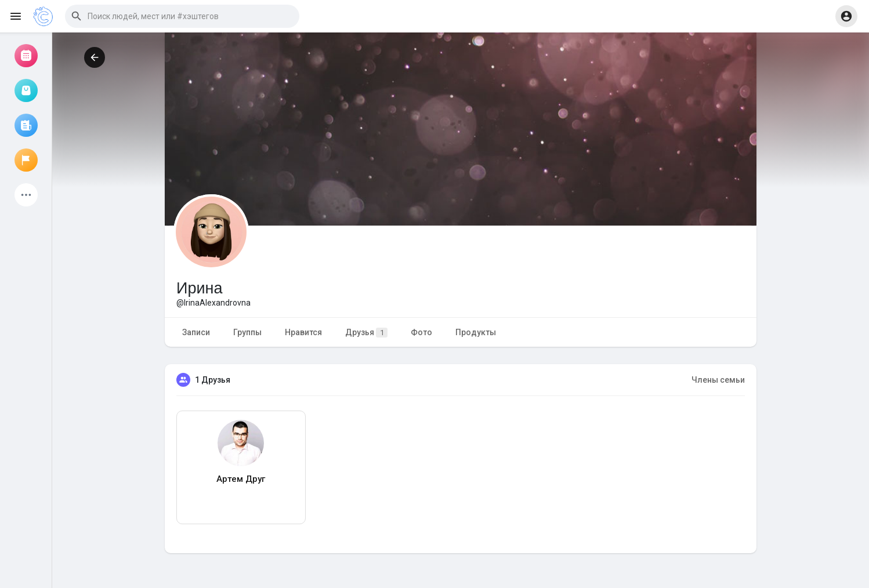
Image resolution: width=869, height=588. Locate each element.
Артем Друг (241, 479)
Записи (196, 332)
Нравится (303, 332)
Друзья (366, 333)
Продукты (476, 332)
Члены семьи (718, 380)
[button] (182, 16)
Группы (247, 332)
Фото (421, 332)
